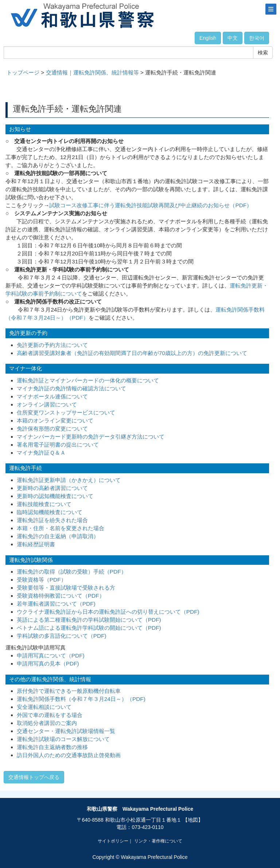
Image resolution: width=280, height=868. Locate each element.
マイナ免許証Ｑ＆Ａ (41, 453)
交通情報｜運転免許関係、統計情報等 (92, 72)
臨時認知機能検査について (50, 512)
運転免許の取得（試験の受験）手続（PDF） (72, 572)
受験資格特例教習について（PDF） (61, 596)
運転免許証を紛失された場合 (52, 520)
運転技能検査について (44, 504)
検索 (263, 53)
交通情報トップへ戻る (34, 777)
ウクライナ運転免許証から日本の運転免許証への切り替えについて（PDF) (108, 612)
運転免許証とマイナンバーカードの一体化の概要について (88, 380)
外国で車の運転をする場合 (50, 715)
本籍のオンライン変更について (55, 421)
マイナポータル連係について (52, 396)
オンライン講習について (47, 404)
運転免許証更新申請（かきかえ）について (69, 480)
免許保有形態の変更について (52, 429)
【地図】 (193, 820)
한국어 (257, 38)
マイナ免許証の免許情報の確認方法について (71, 388)
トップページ (23, 72)
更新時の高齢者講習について (52, 488)
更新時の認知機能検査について (55, 496)
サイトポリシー (113, 841)
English (208, 38)
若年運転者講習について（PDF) (56, 604)
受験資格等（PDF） (42, 580)
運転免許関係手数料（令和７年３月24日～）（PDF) (81, 699)
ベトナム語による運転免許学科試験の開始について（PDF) (89, 628)
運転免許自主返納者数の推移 (52, 747)
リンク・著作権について (158, 841)
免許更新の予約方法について (52, 345)
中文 (233, 38)
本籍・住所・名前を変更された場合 (61, 528)
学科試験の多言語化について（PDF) (62, 636)
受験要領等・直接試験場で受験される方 (66, 588)
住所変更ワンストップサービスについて (66, 412)
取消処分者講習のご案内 (47, 723)
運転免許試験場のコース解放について (63, 739)
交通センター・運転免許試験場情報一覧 (66, 731)
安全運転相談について (44, 707)
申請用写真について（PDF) (51, 655)
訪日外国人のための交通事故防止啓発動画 (69, 755)
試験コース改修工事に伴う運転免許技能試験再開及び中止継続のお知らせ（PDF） (151, 205)
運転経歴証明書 (36, 544)
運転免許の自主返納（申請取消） (58, 536)
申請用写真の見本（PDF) (48, 663)
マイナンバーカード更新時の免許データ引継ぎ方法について (91, 437)
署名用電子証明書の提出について (58, 445)
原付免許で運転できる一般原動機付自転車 (69, 691)
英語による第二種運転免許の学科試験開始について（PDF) (89, 620)
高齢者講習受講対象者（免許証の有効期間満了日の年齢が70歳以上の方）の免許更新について (132, 353)
